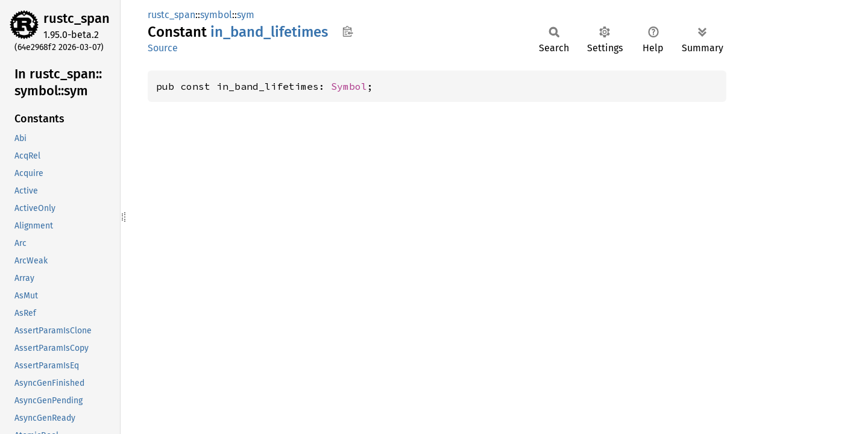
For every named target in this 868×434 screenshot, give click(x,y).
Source (163, 48)
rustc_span (77, 18)
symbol (216, 15)
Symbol (349, 86)
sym (246, 15)
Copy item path (348, 31)
